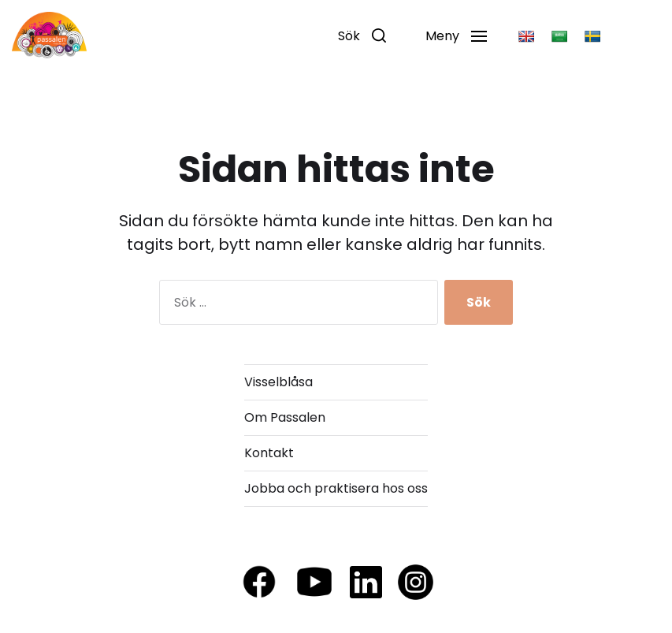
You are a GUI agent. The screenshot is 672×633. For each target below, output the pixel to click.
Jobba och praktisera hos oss (336, 488)
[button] (362, 35)
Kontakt (269, 453)
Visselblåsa (278, 382)
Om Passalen (285, 417)
